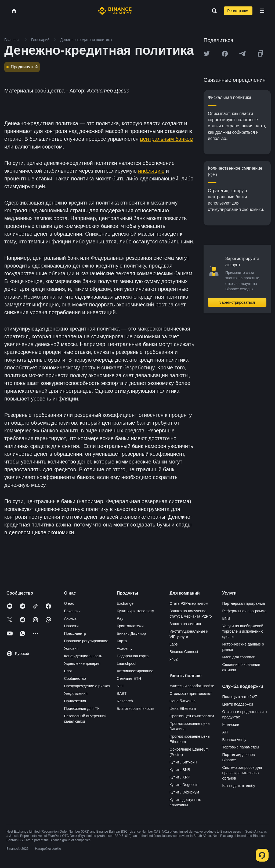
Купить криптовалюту (135, 611)
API (225, 732)
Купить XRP (180, 777)
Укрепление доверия (82, 663)
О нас (69, 603)
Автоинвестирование (135, 671)
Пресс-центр (75, 633)
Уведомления (76, 693)
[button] (262, 11)
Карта (122, 641)
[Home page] (115, 11)
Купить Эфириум (184, 792)
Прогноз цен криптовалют (192, 716)
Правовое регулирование (86, 641)
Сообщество (75, 678)
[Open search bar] (213, 11)
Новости (71, 626)
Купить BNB (180, 770)
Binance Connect (184, 652)
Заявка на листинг (185, 624)
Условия (71, 648)
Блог (68, 671)
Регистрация (238, 11)
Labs (173, 644)
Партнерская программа (244, 603)
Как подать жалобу (239, 786)
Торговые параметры (241, 747)
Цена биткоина (182, 701)
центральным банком (167, 139)
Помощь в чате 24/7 (240, 697)
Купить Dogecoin (184, 785)
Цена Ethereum (183, 709)
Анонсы (71, 618)
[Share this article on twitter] (207, 54)
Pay (120, 618)
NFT (120, 686)
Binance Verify (234, 740)
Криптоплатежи (130, 626)
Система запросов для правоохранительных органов (242, 773)
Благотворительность (136, 709)
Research (125, 701)
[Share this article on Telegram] (243, 54)
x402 (173, 659)
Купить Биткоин (183, 762)
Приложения (75, 701)
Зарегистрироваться (237, 302)
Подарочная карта (133, 656)
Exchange (125, 603)
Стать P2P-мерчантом (189, 603)
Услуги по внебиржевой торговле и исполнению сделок (243, 631)
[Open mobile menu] (262, 11)
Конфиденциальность (83, 656)
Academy (125, 648)
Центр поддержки (238, 704)
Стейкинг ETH (129, 678)
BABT (122, 693)
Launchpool (126, 663)
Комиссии (231, 725)
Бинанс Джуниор (131, 633)
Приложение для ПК (82, 709)
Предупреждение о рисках (87, 686)
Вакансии (72, 611)
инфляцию (151, 171)
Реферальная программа (245, 611)
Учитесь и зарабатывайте (192, 686)
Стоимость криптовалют (191, 693)
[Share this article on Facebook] (225, 54)
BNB (226, 618)
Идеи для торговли (239, 657)
